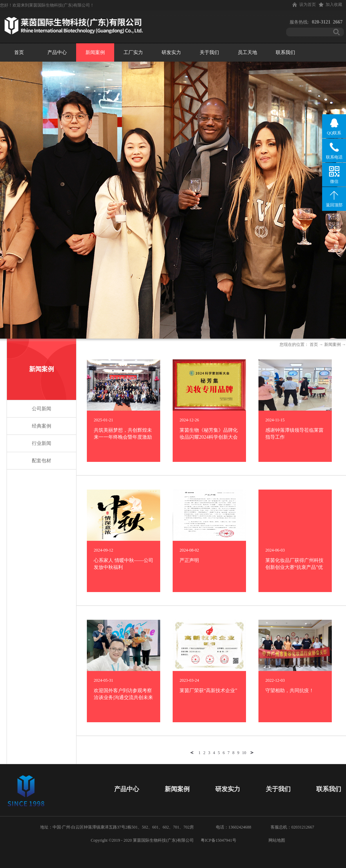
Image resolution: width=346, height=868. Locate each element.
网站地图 (276, 840)
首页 (19, 52)
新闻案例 (333, 344)
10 (244, 753)
